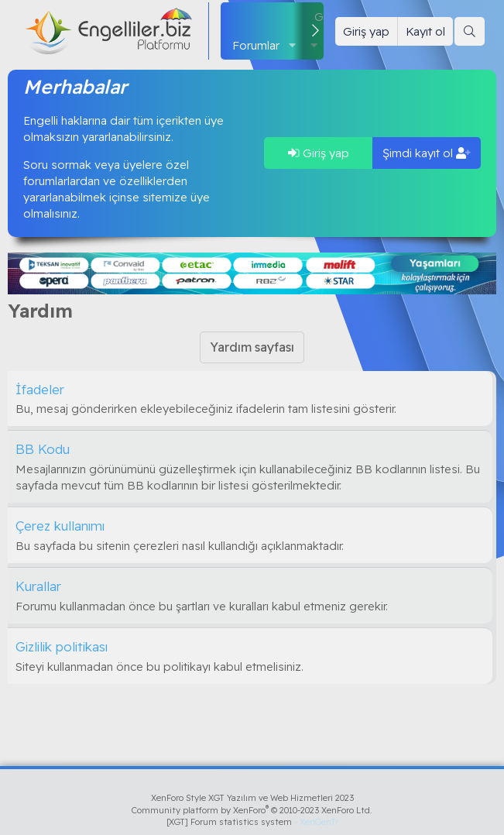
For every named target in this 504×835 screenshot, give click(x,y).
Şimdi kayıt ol (427, 153)
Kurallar (38, 586)
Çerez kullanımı (60, 526)
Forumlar (256, 45)
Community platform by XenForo (252, 810)
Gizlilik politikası (62, 646)
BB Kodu (43, 449)
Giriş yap (319, 153)
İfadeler (40, 389)
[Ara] (470, 31)
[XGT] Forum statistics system (252, 822)
